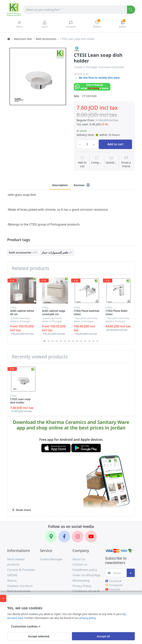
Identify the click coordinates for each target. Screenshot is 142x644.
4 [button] (57, 341)
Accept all (103, 636)
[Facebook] (64, 537)
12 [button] (89, 341)
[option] (38, 76)
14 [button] (97, 341)
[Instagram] (78, 537)
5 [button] (61, 341)
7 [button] (69, 341)
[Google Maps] (51, 537)
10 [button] (81, 341)
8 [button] (73, 341)
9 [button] (77, 341)
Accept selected (39, 636)
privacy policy (87, 618)
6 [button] (65, 341)
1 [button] (45, 341)
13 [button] (93, 341)
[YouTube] (91, 537)
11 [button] (85, 341)
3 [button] (53, 341)
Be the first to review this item (99, 78)
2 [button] (49, 341)
